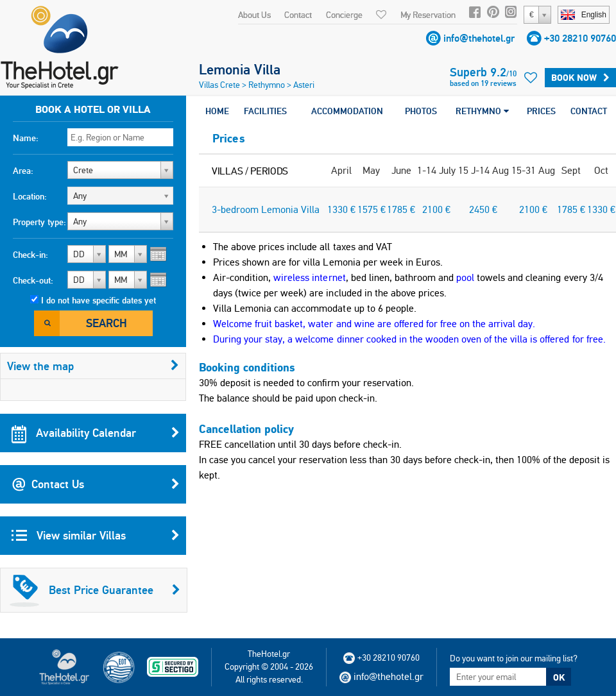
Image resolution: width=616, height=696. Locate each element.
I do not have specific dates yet (98, 300)
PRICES (541, 111)
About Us (254, 15)
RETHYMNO (482, 111)
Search (107, 323)
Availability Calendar (96, 433)
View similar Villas (96, 536)
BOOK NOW (580, 78)
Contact (298, 15)
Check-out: (33, 280)
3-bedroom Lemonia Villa (266, 209)
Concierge (344, 15)
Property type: (39, 222)
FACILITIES (265, 111)
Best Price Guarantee (95, 590)
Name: (26, 138)
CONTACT (589, 111)
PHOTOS (421, 111)
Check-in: (30, 255)
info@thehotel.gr (479, 38)
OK (559, 677)
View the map (93, 366)
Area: (23, 171)
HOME (217, 111)
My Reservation (428, 15)
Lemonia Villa (240, 69)
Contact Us (96, 484)
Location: (30, 196)
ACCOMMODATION (347, 111)
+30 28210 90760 (580, 38)
